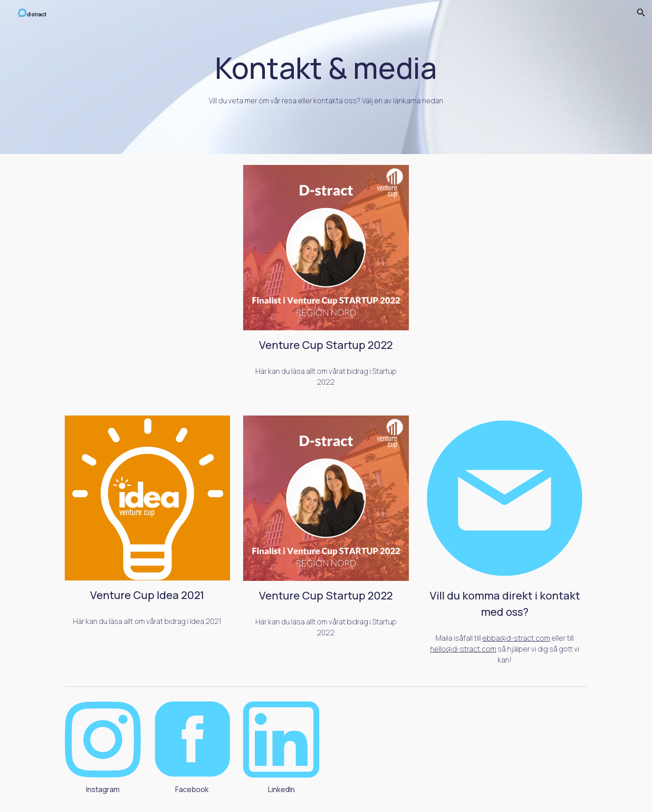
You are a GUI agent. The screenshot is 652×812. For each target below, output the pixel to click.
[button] (641, 13)
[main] (326, 77)
